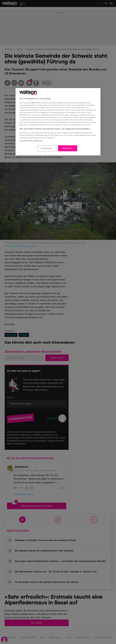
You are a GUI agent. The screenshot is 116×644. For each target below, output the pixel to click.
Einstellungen (47, 148)
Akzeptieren (68, 148)
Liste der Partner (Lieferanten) (31, 141)
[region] (58, 122)
